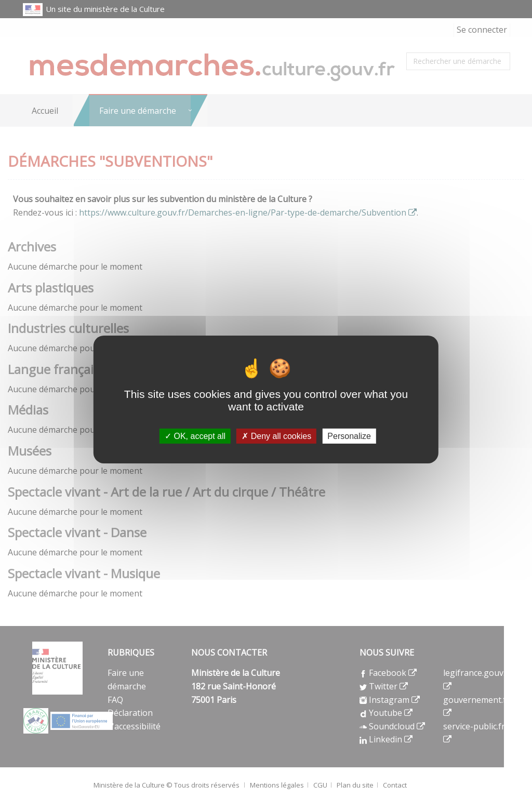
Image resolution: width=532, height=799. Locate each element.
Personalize (349, 436)
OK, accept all (195, 436)
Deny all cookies (276, 436)
